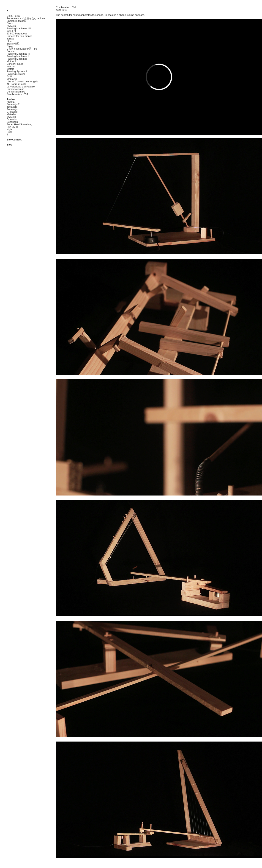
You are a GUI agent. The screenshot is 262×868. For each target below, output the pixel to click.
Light (9, 132)
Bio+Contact (14, 140)
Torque (11, 39)
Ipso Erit (11, 31)
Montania (12, 79)
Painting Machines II (18, 56)
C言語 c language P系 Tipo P (23, 49)
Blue (9, 41)
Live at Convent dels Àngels (22, 81)
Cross (10, 46)
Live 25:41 (12, 127)
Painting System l (16, 74)
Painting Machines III (18, 54)
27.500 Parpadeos (17, 34)
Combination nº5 (16, 89)
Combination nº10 (17, 94)
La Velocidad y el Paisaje (21, 87)
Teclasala (12, 107)
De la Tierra (13, 16)
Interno (11, 66)
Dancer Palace (15, 64)
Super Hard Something (19, 124)
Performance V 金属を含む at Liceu (26, 18)
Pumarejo (12, 109)
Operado (12, 119)
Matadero (12, 114)
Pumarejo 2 (13, 104)
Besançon (12, 122)
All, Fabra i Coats (16, 84)
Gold (9, 76)
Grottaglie (12, 112)
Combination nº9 (16, 92)
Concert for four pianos (19, 36)
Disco (10, 23)
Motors (11, 69)
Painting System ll (17, 71)
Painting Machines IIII (19, 28)
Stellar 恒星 (13, 44)
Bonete (11, 51)
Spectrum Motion (16, 21)
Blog (9, 145)
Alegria (11, 102)
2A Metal (12, 26)
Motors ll (11, 61)
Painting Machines (17, 59)
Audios (11, 99)
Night (10, 129)
